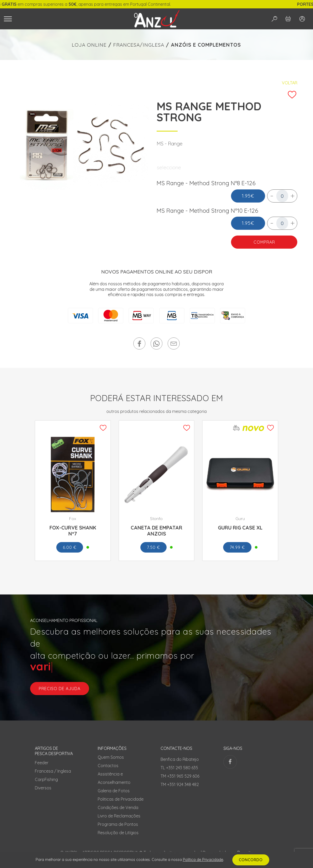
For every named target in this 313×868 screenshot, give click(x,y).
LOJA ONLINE (89, 45)
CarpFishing (46, 779)
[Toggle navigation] (62, 19)
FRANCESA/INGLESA (139, 45)
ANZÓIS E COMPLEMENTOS (206, 45)
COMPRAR (264, 242)
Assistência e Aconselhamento (114, 778)
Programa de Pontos (118, 824)
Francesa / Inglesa (53, 771)
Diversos (43, 788)
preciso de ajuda (60, 689)
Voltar (290, 83)
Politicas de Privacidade (121, 799)
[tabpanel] (86, 145)
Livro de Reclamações (119, 816)
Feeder (42, 763)
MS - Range (170, 144)
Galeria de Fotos (114, 791)
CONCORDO (251, 860)
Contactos (108, 766)
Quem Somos (111, 757)
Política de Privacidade (203, 860)
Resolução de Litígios (118, 833)
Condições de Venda (118, 807)
